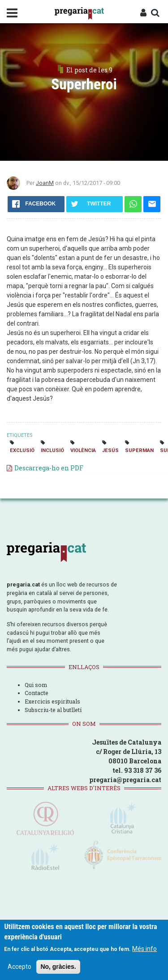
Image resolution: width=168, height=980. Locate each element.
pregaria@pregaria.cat (125, 780)
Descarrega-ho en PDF (49, 468)
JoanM (45, 183)
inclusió (52, 450)
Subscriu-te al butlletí (53, 710)
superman (139, 450)
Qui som (36, 685)
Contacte (37, 693)
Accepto (19, 968)
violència (83, 450)
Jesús (110, 450)
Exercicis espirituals (52, 701)
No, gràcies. (58, 968)
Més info (144, 950)
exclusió (22, 450)
